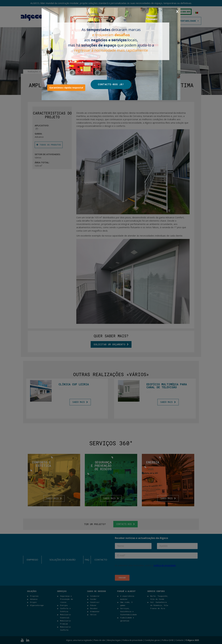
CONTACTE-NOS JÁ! (111, 84)
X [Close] (177, 11)
